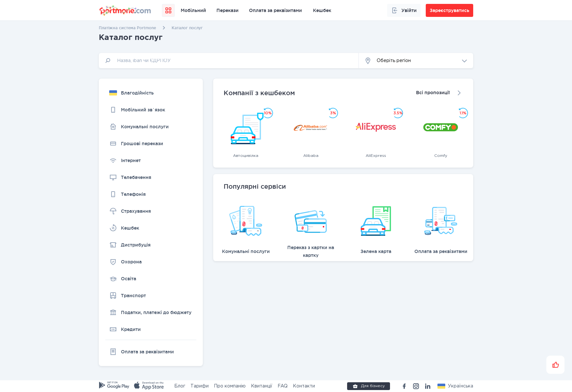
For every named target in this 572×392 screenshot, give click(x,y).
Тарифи (200, 386)
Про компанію (230, 386)
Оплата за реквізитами (275, 10)
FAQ (283, 386)
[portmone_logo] (125, 10)
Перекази (227, 10)
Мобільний (193, 10)
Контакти (304, 386)
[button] (416, 61)
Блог (180, 386)
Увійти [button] (404, 10)
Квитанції (262, 386)
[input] (229, 61)
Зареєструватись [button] (449, 10)
